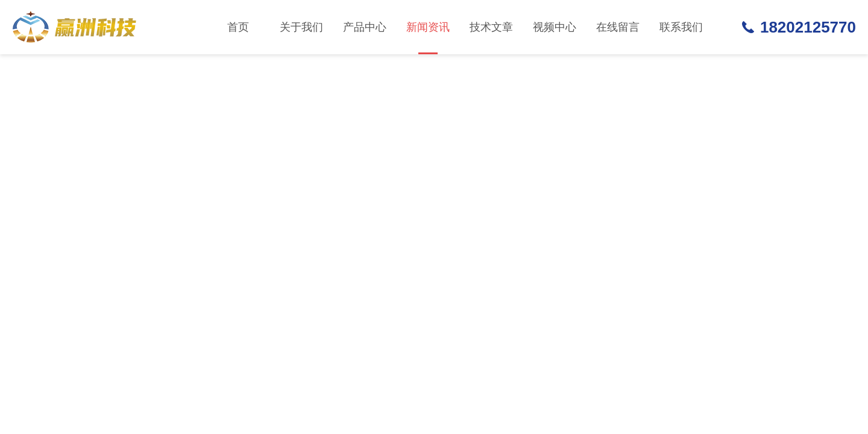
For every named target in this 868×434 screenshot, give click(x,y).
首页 (238, 27)
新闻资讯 (428, 38)
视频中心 (555, 27)
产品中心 (365, 27)
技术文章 (491, 27)
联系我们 (681, 27)
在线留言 (618, 27)
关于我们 (301, 27)
